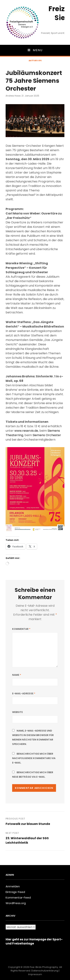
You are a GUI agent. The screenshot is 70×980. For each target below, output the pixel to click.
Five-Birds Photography (44, 967)
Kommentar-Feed (18, 898)
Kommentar (21, 629)
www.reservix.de (26, 431)
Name (17, 675)
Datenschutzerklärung (45, 971)
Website (17, 712)
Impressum (35, 974)
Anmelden (13, 886)
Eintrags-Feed (15, 892)
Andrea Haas (13, 96)
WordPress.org (16, 903)
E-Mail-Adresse (24, 693)
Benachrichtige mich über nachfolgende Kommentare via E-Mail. (34, 758)
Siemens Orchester (47, 435)
